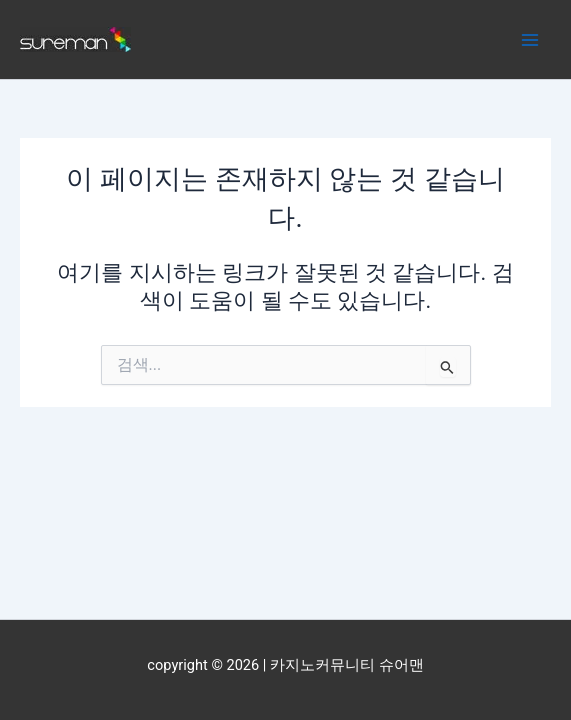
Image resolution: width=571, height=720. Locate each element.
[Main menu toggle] (530, 40)
